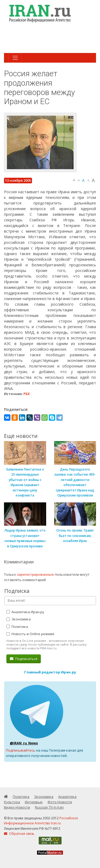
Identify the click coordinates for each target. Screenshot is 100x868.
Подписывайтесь (21, 750)
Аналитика (67, 797)
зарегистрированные (35, 574)
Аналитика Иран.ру (25, 612)
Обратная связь (19, 834)
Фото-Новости (60, 802)
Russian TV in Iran (49, 807)
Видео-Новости (17, 807)
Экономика (19, 619)
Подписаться (24, 659)
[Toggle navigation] (15, 58)
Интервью (34, 802)
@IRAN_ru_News (24, 743)
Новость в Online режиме (30, 634)
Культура (12, 802)
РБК (27, 394)
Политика (17, 627)
